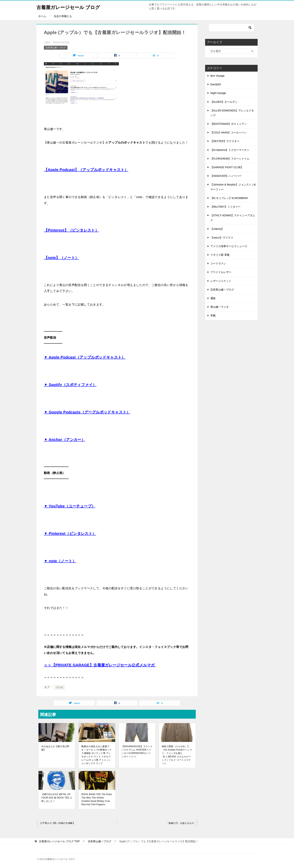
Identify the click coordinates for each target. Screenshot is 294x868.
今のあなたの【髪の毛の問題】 (55, 748)
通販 (213, 298)
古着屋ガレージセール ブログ (74, 6)
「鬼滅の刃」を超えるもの (180, 823)
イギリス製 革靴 (220, 255)
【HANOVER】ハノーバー (226, 176)
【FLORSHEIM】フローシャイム (230, 159)
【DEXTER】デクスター (225, 141)
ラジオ (60, 687)
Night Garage (218, 93)
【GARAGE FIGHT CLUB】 (227, 167)
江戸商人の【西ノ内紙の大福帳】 (58, 823)
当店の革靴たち (63, 16)
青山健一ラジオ (220, 307)
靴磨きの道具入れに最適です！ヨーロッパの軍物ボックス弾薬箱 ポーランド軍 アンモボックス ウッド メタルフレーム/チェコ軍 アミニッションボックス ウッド (96, 755)
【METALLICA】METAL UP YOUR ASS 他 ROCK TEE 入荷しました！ (57, 798)
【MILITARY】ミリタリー (225, 207)
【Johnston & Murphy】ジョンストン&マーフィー (233, 187)
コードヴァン (218, 263)
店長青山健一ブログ (56, 48)
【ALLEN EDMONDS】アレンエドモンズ (232, 113)
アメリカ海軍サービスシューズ (229, 246)
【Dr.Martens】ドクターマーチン (230, 150)
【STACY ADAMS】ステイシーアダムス (233, 218)
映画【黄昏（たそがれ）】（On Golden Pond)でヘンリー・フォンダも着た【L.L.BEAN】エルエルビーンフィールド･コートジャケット (177, 755)
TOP (59, 841)
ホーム (42, 16)
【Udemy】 (217, 229)
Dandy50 (216, 84)
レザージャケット (221, 281)
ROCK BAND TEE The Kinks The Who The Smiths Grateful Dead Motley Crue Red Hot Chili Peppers (97, 799)
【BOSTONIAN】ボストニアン (229, 124)
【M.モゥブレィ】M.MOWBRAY (229, 198)
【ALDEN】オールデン (224, 102)
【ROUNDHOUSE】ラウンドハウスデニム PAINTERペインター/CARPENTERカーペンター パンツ (137, 751)
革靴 (213, 316)
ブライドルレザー (221, 272)
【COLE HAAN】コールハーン (228, 132)
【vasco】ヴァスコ (222, 238)
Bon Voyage (217, 76)
